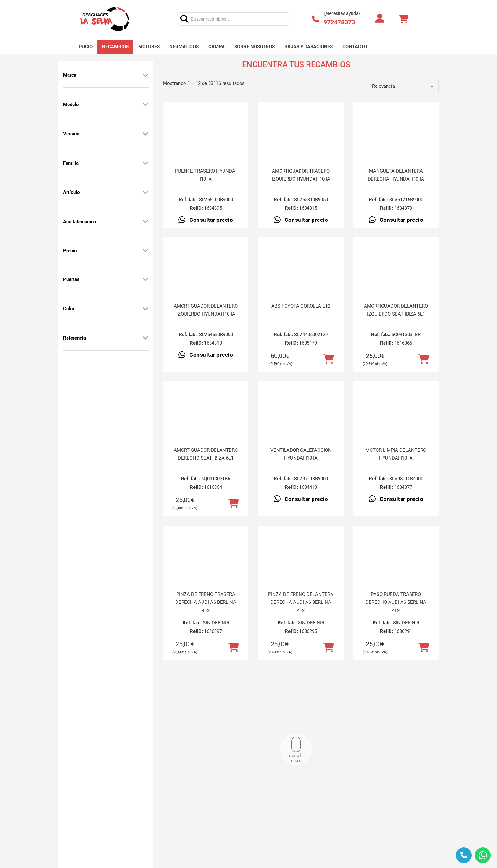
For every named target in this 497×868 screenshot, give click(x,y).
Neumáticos (184, 47)
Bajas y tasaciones (309, 47)
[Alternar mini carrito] (403, 19)
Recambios (115, 47)
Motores (149, 47)
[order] (404, 86)
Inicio (86, 47)
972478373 (339, 22)
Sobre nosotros (255, 47)
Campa (216, 47)
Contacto (355, 47)
